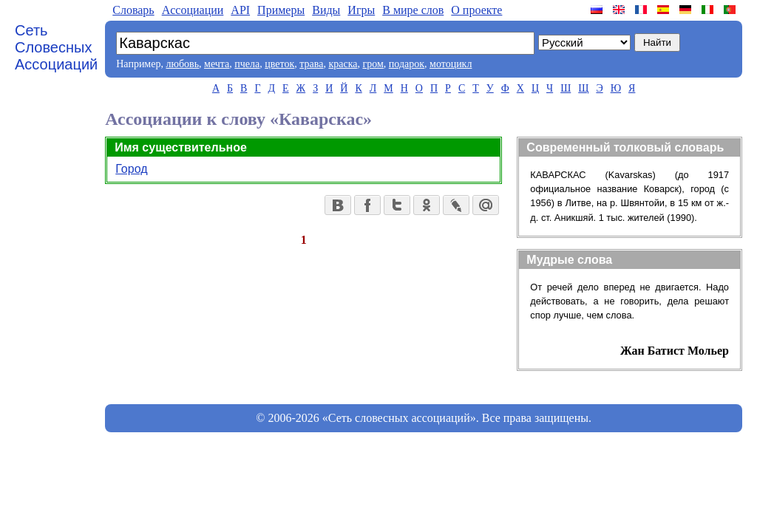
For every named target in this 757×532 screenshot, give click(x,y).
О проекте (476, 10)
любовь (182, 64)
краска (343, 64)
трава (311, 64)
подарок (407, 64)
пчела (247, 64)
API (240, 10)
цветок (279, 64)
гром (373, 64)
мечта (217, 64)
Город (131, 169)
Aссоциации (193, 10)
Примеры (281, 10)
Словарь (133, 10)
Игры (361, 10)
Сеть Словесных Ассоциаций (56, 47)
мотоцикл (451, 64)
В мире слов (413, 10)
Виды (326, 10)
